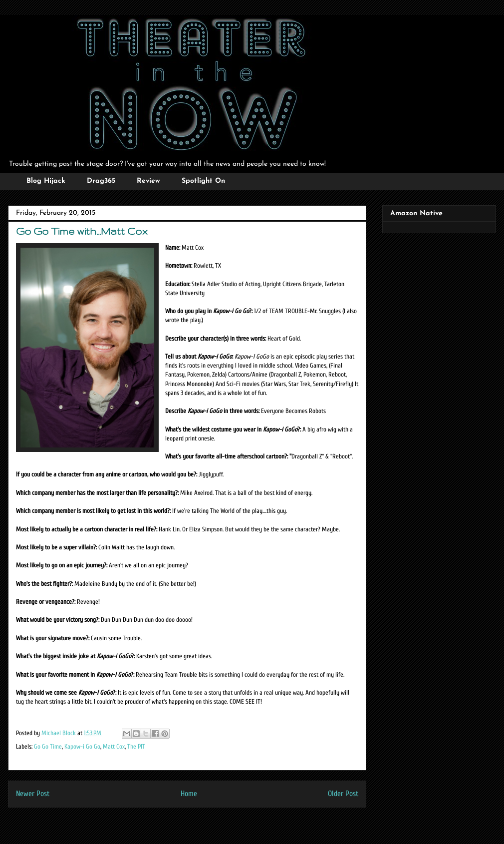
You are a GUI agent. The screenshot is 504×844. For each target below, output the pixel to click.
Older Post (343, 794)
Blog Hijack (46, 181)
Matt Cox (114, 746)
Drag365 (101, 181)
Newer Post (33, 794)
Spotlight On (203, 181)
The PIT (136, 746)
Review (148, 181)
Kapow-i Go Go (82, 746)
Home (189, 794)
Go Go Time (48, 746)
